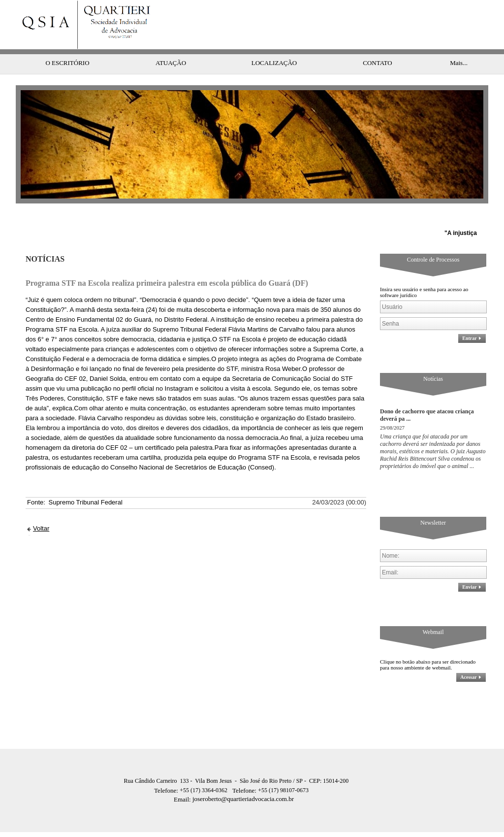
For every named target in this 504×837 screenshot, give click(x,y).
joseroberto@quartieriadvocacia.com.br (234, 779)
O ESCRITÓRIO (67, 43)
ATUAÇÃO (171, 43)
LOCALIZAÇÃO (274, 43)
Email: (183, 780)
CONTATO (377, 43)
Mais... (459, 43)
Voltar (41, 509)
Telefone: (167, 771)
